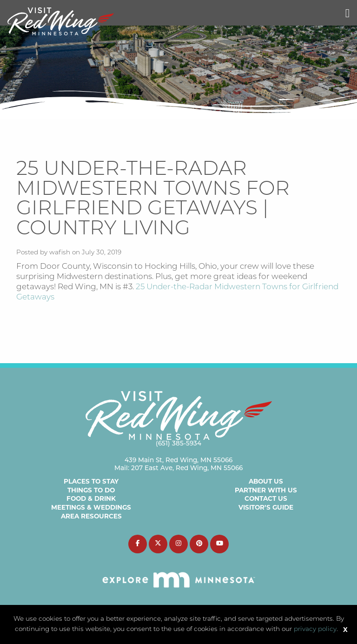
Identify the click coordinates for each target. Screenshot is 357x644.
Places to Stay (91, 481)
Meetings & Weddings (91, 507)
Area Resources (91, 516)
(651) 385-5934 (178, 444)
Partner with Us (266, 490)
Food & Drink (91, 498)
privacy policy (315, 629)
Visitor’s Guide (266, 507)
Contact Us (266, 498)
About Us (266, 481)
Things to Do (91, 490)
